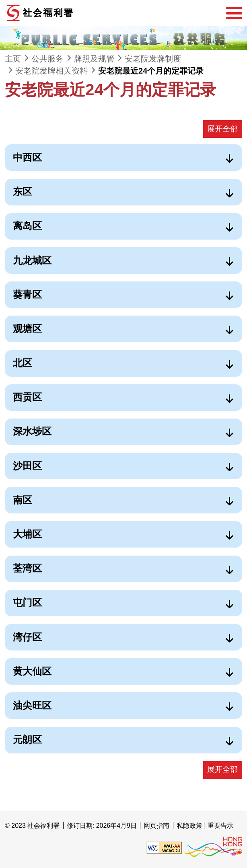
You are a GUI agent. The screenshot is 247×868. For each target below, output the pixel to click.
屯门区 (27, 602)
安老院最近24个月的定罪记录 (151, 71)
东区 (23, 192)
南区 (23, 500)
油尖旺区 (32, 705)
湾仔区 (27, 637)
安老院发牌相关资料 (51, 71)
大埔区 (27, 534)
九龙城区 (32, 260)
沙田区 (27, 466)
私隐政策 (189, 826)
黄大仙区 (32, 671)
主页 (13, 59)
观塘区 (27, 329)
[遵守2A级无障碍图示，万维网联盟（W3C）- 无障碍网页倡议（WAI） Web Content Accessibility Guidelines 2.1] (164, 847)
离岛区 (27, 226)
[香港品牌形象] (213, 847)
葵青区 (27, 294)
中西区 (27, 157)
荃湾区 (27, 568)
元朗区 (27, 740)
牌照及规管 (94, 59)
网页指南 (156, 826)
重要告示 (220, 826)
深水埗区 (32, 431)
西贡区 (27, 397)
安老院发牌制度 (153, 59)
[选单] (234, 13)
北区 (23, 363)
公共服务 (47, 59)
